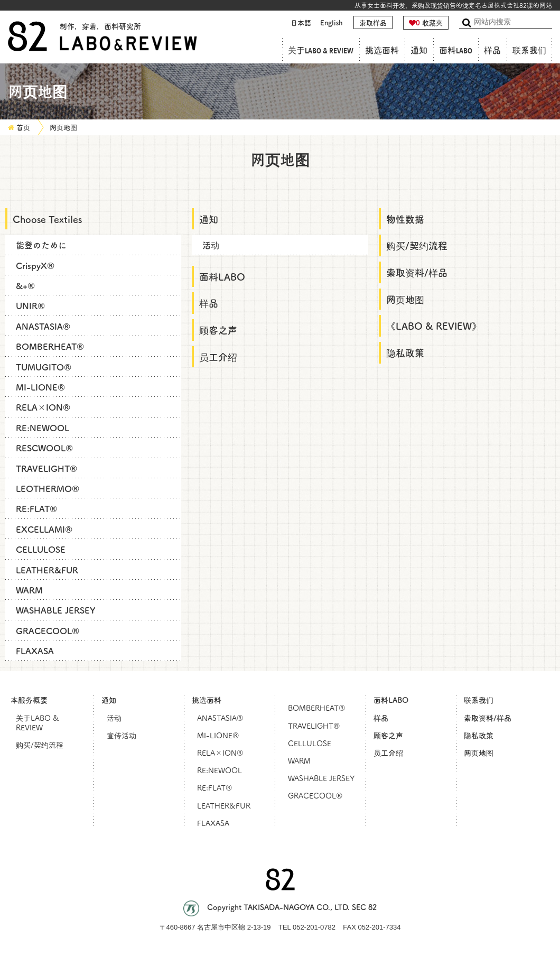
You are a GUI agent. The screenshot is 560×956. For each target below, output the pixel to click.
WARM (29, 590)
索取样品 (373, 22)
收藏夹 (426, 22)
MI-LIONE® (40, 387)
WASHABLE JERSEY (56, 610)
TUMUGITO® (44, 367)
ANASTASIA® (43, 326)
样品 (492, 50)
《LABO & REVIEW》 (434, 326)
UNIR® (30, 305)
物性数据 (405, 219)
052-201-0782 (314, 927)
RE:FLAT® (36, 508)
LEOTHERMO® (48, 488)
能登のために (41, 245)
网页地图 (63, 127)
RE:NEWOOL (43, 428)
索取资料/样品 (417, 272)
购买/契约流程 (417, 245)
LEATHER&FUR (47, 570)
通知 (419, 50)
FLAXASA (35, 651)
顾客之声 (218, 330)
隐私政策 (405, 352)
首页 (23, 127)
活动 (211, 245)
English (331, 22)
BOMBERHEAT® (50, 346)
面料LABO (456, 50)
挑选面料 (382, 50)
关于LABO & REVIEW (321, 50)
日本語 (301, 22)
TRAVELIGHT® (46, 468)
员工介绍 (218, 357)
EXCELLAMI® (44, 529)
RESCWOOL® (44, 448)
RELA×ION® (43, 407)
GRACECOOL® (48, 630)
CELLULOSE (41, 549)
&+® (25, 285)
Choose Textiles (47, 219)
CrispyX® (35, 265)
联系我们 (529, 50)
